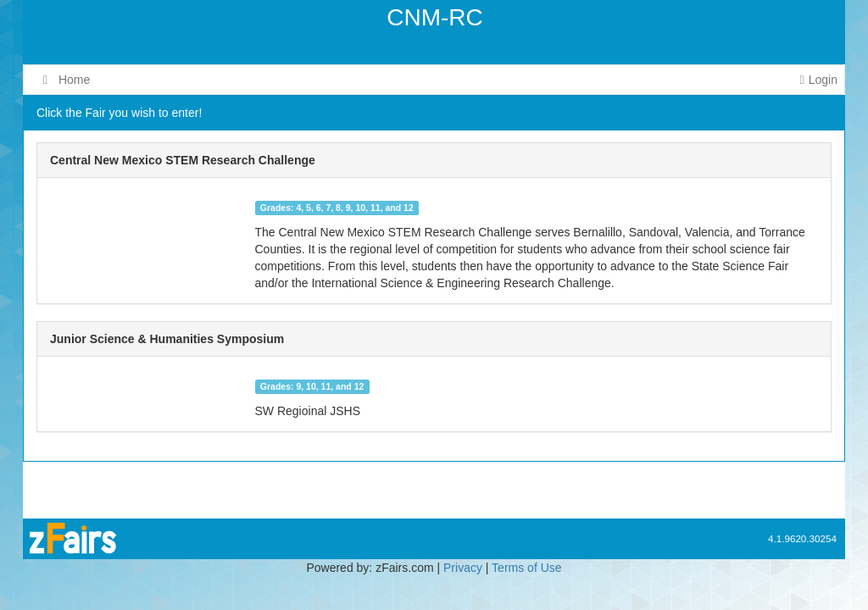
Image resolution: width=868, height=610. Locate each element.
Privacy (463, 568)
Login (819, 80)
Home (67, 80)
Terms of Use (526, 568)
